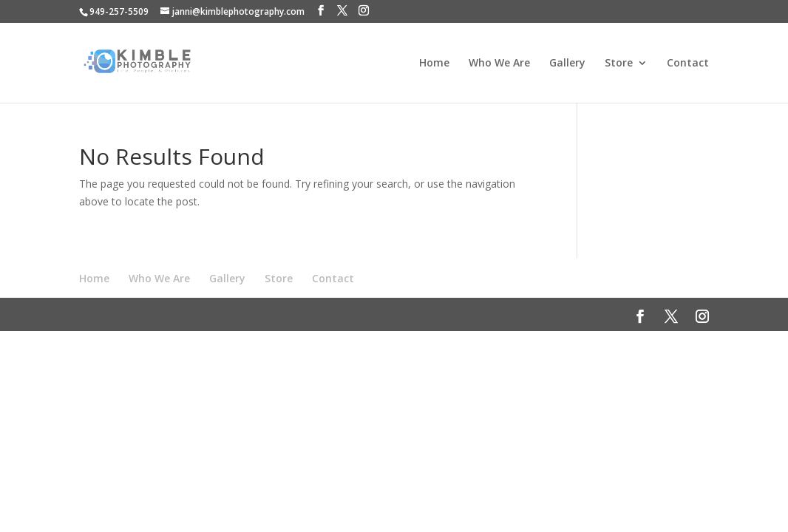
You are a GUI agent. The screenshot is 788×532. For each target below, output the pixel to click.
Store (619, 64)
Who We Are (499, 64)
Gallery (567, 64)
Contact (688, 64)
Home (434, 64)
